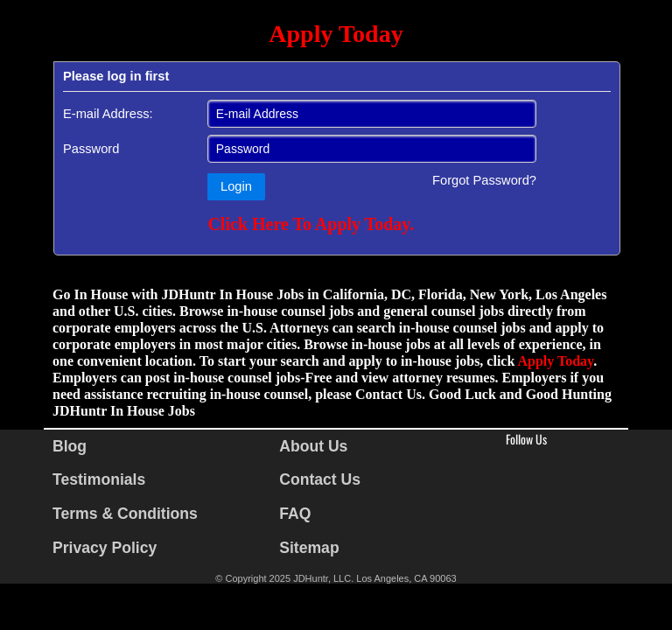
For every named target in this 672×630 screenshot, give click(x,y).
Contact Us (320, 479)
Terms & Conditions (125, 514)
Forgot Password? (484, 180)
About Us (313, 446)
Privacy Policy (105, 548)
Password (91, 149)
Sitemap (309, 548)
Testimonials (99, 479)
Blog (70, 446)
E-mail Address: (108, 114)
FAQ (295, 514)
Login (236, 186)
